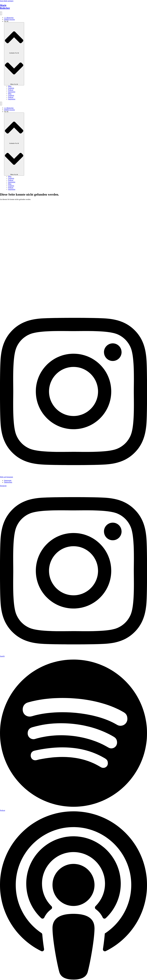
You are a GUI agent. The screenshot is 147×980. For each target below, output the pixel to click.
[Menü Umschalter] (1, 13)
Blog (10, 86)
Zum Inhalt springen (7, 1)
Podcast (11, 90)
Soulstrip (11, 88)
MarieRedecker (5, 7)
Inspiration (12, 92)
